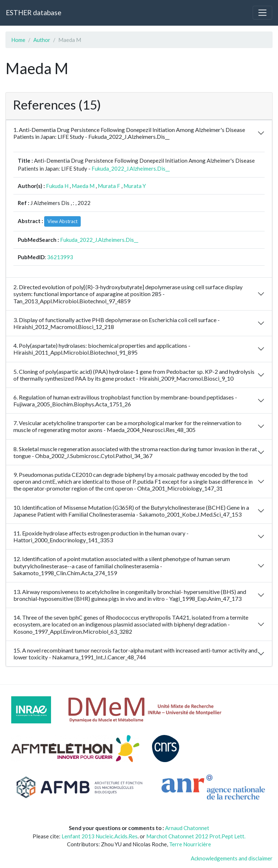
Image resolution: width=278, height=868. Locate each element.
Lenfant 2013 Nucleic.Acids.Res (100, 836)
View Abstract (62, 221)
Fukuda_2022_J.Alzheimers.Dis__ (131, 168)
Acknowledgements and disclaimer (232, 858)
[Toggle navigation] (262, 13)
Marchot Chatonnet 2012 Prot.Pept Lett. (196, 836)
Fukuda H (57, 186)
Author (42, 40)
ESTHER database (33, 12)
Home (18, 40)
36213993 (60, 257)
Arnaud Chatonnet (187, 828)
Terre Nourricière (190, 844)
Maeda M (83, 186)
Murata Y (135, 186)
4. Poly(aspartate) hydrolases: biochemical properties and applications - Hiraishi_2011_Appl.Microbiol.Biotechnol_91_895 (102, 349)
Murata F (109, 186)
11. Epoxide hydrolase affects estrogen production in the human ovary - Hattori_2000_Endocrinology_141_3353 (101, 536)
